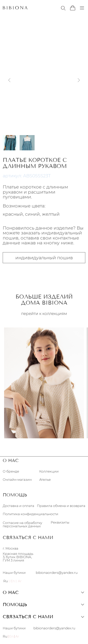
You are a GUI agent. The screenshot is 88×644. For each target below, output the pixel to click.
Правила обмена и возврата (61, 506)
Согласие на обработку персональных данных (22, 524)
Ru (6, 581)
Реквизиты (60, 522)
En (11, 636)
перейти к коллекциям (44, 314)
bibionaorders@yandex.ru (57, 573)
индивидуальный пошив (44, 258)
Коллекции (49, 471)
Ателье (45, 480)
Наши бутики (14, 573)
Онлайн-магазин (17, 480)
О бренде (11, 471)
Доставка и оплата (18, 506)
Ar (17, 636)
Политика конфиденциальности (30, 514)
